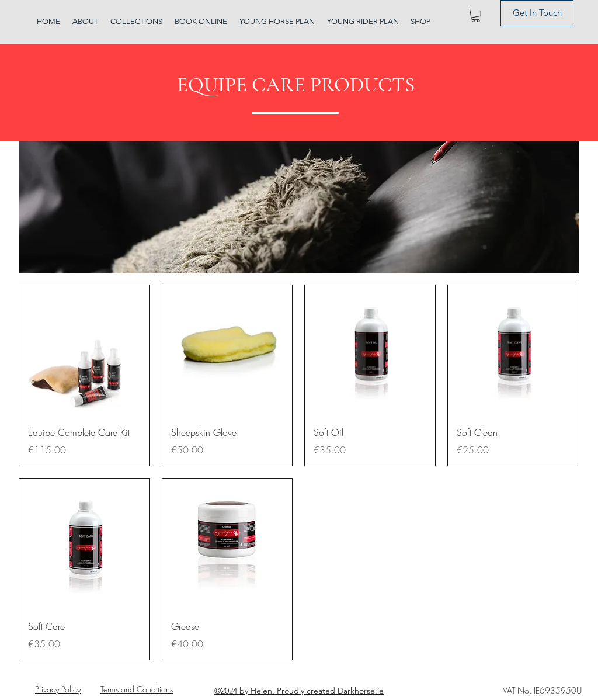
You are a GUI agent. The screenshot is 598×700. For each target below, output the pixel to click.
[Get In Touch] (537, 13)
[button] (476, 15)
